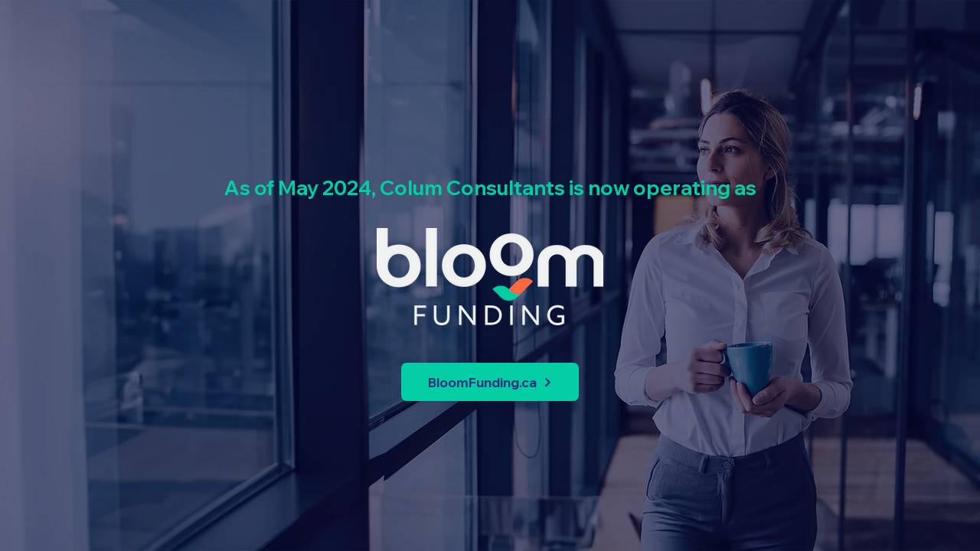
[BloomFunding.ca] (490, 382)
